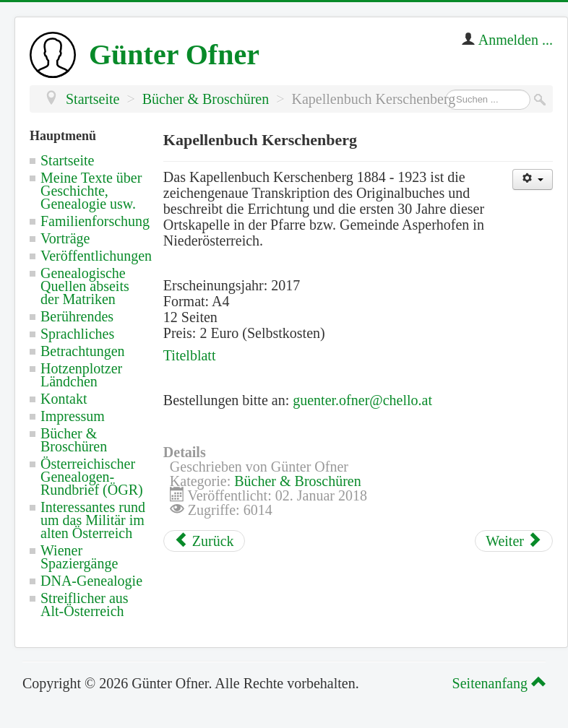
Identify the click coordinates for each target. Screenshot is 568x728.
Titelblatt (190, 355)
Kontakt (64, 399)
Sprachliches (77, 334)
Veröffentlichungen (96, 256)
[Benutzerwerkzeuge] (533, 179)
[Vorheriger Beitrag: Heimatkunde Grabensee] (204, 541)
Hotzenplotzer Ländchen (81, 375)
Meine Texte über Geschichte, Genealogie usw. (91, 191)
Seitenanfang (497, 683)
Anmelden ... (516, 40)
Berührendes (77, 316)
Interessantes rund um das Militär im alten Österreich (93, 520)
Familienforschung (95, 221)
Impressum (73, 416)
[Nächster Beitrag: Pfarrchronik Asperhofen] (514, 541)
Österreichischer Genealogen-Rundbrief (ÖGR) (92, 477)
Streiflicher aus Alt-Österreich (85, 604)
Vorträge (65, 238)
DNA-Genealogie (91, 581)
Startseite (67, 160)
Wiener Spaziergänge (79, 557)
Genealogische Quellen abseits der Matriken (85, 286)
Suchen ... (446, 90)
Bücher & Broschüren (74, 440)
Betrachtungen (83, 351)
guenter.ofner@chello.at (362, 400)
